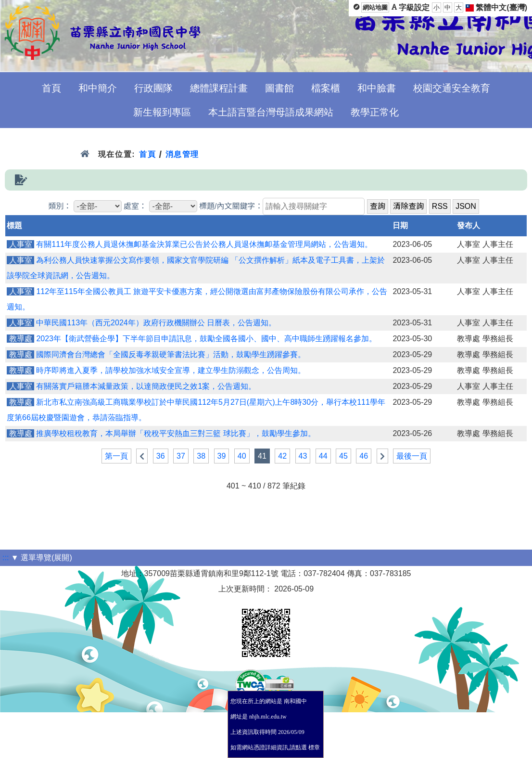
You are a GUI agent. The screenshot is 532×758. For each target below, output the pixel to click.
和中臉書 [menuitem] (377, 88)
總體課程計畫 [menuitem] (219, 88)
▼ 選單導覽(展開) (42, 558)
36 (161, 456)
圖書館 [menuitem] (279, 88)
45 (343, 456)
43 (303, 456)
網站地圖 (375, 7)
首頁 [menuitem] (51, 88)
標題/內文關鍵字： (231, 206)
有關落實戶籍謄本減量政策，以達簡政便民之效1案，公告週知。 (146, 386)
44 (323, 456)
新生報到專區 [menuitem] (162, 112)
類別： (60, 206)
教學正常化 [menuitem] (375, 112)
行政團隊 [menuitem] (153, 88)
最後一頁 (412, 456)
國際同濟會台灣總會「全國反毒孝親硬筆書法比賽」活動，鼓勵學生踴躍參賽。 (171, 354)
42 (282, 456)
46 (364, 456)
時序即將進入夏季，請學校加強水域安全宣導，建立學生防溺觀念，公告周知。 (171, 370)
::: (6, 558)
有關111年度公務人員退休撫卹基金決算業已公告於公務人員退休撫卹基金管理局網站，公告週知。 (204, 244)
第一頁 (116, 456)
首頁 (147, 154)
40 (242, 456)
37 (181, 456)
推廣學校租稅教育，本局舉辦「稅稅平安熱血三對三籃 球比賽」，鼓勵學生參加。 (176, 433)
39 (222, 456)
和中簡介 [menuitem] (98, 88)
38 (201, 456)
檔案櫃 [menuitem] (326, 88)
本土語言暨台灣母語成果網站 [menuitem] (271, 112)
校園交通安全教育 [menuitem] (452, 88)
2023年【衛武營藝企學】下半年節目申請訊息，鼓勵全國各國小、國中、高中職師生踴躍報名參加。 (206, 339)
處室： (135, 206)
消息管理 (183, 154)
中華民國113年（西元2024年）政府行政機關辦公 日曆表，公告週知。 (156, 323)
